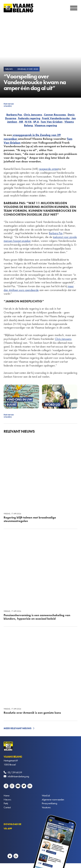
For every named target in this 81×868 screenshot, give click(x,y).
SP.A (36, 122)
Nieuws (7, 799)
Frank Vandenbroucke (56, 118)
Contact (7, 807)
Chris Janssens (33, 115)
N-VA (28, 122)
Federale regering (29, 118)
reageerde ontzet (49, 169)
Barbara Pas (14, 115)
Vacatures (46, 807)
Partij (6, 803)
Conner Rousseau (55, 115)
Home (6, 795)
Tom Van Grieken (52, 122)
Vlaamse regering (46, 125)
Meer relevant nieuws (18, 728)
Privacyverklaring (49, 803)
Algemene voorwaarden (53, 799)
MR (21, 122)
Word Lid (46, 795)
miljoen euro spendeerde (25, 290)
